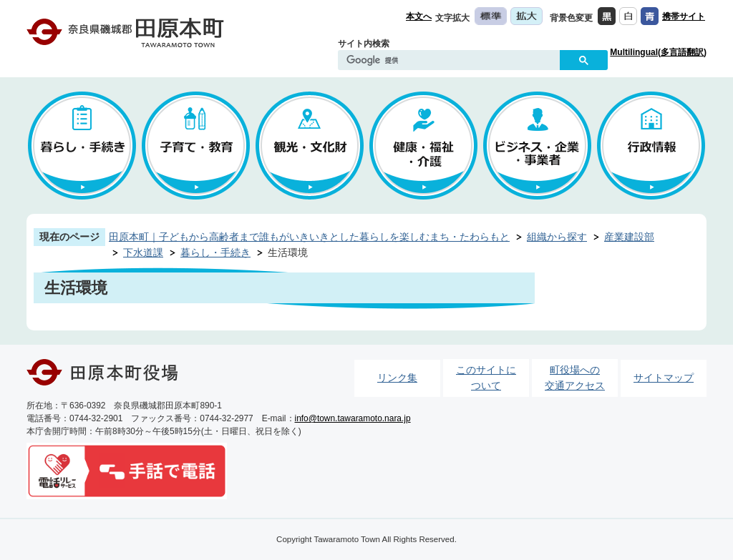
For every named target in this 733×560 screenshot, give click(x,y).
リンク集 (397, 378)
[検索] (452, 61)
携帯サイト (684, 16)
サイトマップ (664, 378)
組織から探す (557, 237)
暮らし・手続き (215, 252)
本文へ (419, 16)
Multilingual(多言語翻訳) (658, 52)
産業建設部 (629, 237)
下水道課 (143, 252)
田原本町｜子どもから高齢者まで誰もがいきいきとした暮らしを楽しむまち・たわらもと (309, 237)
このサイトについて (486, 378)
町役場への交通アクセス (575, 378)
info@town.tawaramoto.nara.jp (353, 418)
